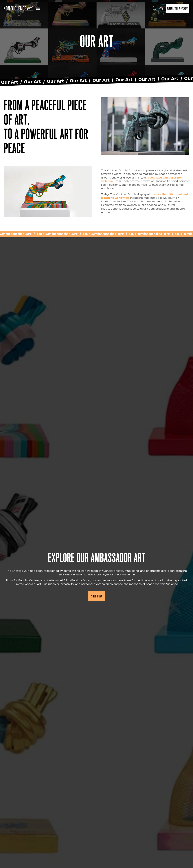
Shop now (97, 596)
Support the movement (178, 8)
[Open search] (154, 8)
